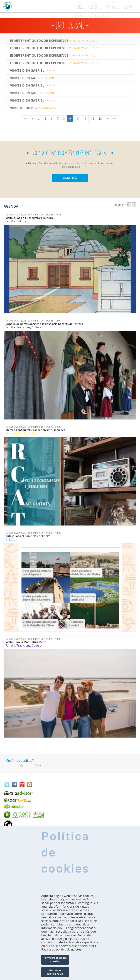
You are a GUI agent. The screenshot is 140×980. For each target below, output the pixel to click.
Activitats (94, 5)
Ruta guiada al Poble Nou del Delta (28, 536)
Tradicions (23, 327)
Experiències (83, 15)
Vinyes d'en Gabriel (27, 71)
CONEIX (79, 5)
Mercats (11, 433)
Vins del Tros (22, 108)
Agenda (127, 5)
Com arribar (103, 15)
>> (114, 119)
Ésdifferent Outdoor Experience (39, 41)
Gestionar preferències (55, 972)
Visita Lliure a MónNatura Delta (26, 642)
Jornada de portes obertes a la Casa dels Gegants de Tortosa (44, 324)
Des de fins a (33, 215)
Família (10, 221)
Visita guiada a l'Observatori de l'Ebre (30, 218)
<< (26, 119)
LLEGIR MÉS (70, 178)
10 (77, 119)
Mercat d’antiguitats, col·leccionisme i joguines (35, 430)
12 (92, 119)
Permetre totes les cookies (55, 960)
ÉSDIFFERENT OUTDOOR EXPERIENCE (39, 63)
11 (85, 119)
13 (100, 119)
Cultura (21, 221)
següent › (134, 205)
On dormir (112, 5)
